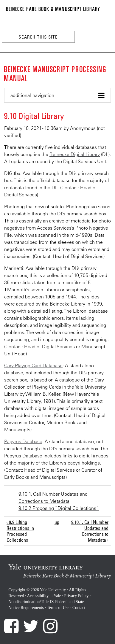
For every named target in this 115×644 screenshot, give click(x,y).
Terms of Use (58, 608)
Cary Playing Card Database (33, 365)
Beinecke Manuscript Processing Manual (55, 73)
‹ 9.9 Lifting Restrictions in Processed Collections (20, 531)
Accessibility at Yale (44, 596)
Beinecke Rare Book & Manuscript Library (53, 9)
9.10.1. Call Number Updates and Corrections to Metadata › (90, 531)
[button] (57, 95)
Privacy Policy (76, 596)
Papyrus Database (23, 441)
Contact (79, 608)
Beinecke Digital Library (75, 154)
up (57, 522)
